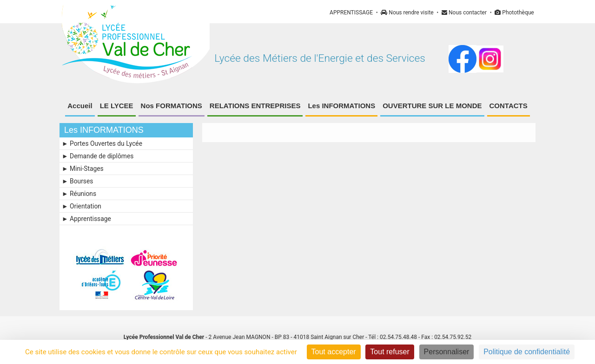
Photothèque (514, 13)
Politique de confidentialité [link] (527, 352)
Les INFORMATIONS (341, 106)
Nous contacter (464, 13)
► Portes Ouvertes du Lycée (102, 143)
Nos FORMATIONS (172, 106)
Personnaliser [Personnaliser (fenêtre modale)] (447, 352)
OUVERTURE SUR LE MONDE (432, 106)
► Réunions (79, 194)
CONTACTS (509, 106)
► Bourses (77, 181)
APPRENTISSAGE (351, 13)
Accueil (80, 106)
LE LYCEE (117, 106)
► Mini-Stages (83, 169)
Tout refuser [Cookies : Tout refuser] (390, 352)
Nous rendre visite (407, 13)
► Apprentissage (86, 219)
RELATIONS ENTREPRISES (255, 106)
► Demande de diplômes (98, 156)
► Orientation (82, 206)
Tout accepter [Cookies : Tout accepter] (334, 352)
